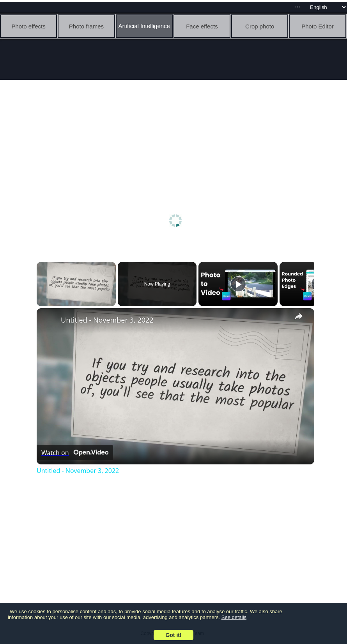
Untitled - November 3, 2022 (107, 320)
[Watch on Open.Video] (75, 453)
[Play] (238, 284)
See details (234, 617)
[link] (49, 321)
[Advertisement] (176, 140)
